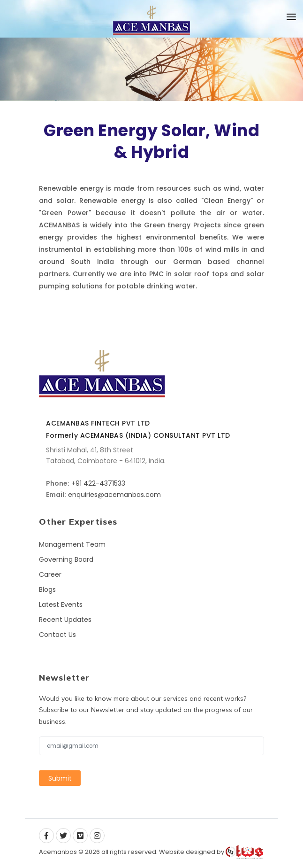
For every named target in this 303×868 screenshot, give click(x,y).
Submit (60, 778)
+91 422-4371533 (98, 483)
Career (50, 574)
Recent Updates (65, 620)
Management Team (72, 544)
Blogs (47, 589)
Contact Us (57, 635)
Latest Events (61, 604)
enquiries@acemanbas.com (114, 495)
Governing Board (66, 559)
